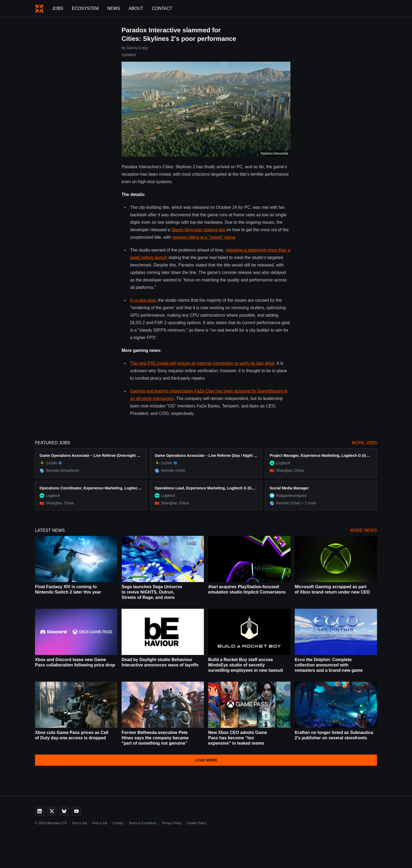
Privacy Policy (172, 823)
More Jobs (364, 443)
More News (364, 530)
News (114, 8)
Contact (162, 8)
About (136, 8)
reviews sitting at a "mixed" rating (203, 237)
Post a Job (100, 823)
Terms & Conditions (143, 823)
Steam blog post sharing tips (198, 230)
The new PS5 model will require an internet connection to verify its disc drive (202, 363)
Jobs (58, 8)
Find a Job (80, 823)
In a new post (143, 300)
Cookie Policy (197, 823)
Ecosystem (85, 8)
